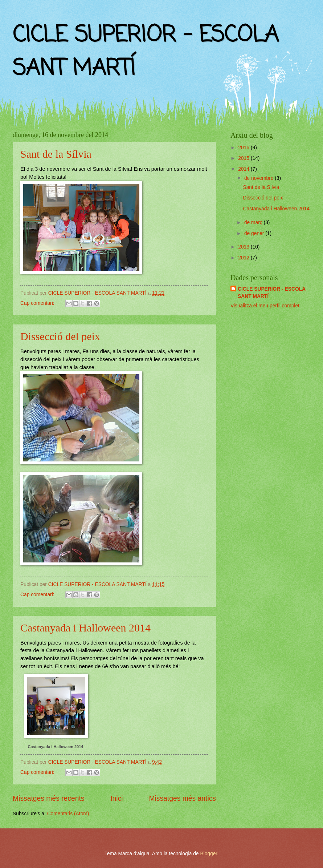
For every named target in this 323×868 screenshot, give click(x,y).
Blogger (208, 854)
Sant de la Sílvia (56, 154)
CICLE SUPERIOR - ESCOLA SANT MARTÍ (272, 292)
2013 (244, 247)
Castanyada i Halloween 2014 (85, 628)
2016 (244, 148)
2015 (244, 158)
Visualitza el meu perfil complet (265, 306)
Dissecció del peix (60, 336)
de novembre (259, 178)
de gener (255, 233)
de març (254, 223)
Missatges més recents (48, 798)
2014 (244, 169)
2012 (244, 258)
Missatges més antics (182, 798)
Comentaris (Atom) (68, 814)
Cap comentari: (38, 303)
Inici (116, 798)
